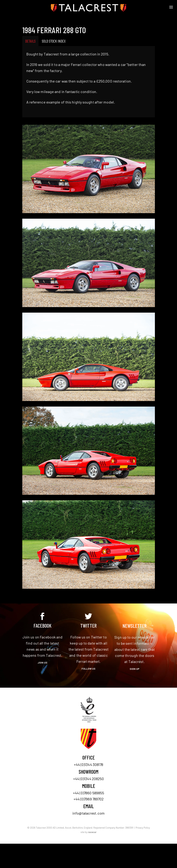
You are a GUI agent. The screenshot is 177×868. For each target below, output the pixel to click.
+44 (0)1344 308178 (89, 764)
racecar (92, 832)
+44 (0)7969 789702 (89, 799)
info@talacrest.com (88, 813)
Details (30, 41)
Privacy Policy (143, 828)
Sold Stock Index (54, 41)
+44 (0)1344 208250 (89, 779)
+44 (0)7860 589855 (88, 793)
